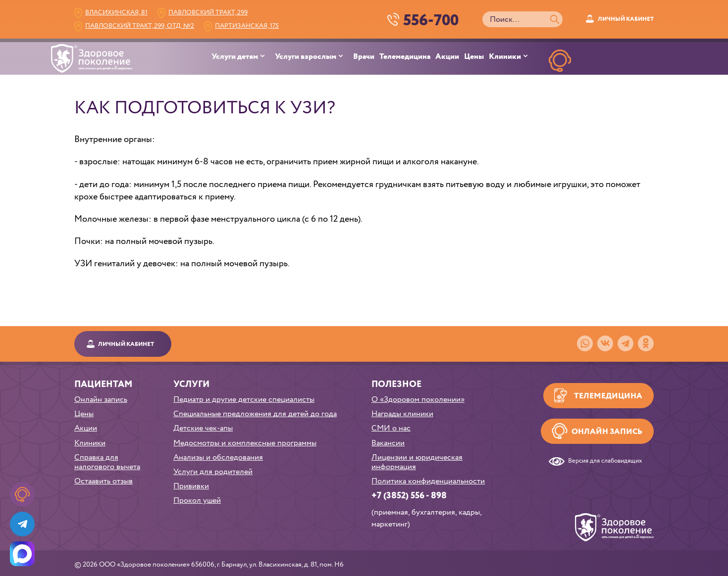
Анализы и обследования (218, 457)
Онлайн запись (101, 400)
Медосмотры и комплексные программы (245, 443)
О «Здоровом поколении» (418, 400)
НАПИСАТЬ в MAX (653, 84)
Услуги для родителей (213, 472)
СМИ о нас (391, 428)
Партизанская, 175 (247, 26)
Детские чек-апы (203, 428)
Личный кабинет (626, 19)
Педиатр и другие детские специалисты (244, 400)
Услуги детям (235, 57)
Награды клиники (402, 414)
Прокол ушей (197, 501)
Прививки (191, 486)
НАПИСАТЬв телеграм (606, 84)
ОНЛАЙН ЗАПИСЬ (560, 84)
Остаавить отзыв (104, 481)
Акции (447, 57)
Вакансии (388, 443)
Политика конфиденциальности (428, 481)
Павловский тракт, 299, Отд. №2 (140, 26)
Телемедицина (405, 57)
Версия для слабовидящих (605, 461)
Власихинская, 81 (116, 13)
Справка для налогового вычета (107, 462)
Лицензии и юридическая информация (417, 462)
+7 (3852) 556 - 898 (409, 496)
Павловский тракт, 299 (208, 13)
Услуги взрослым (306, 57)
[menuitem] (243, 57)
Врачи (364, 57)
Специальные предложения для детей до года (255, 414)
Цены (474, 57)
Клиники (505, 57)
